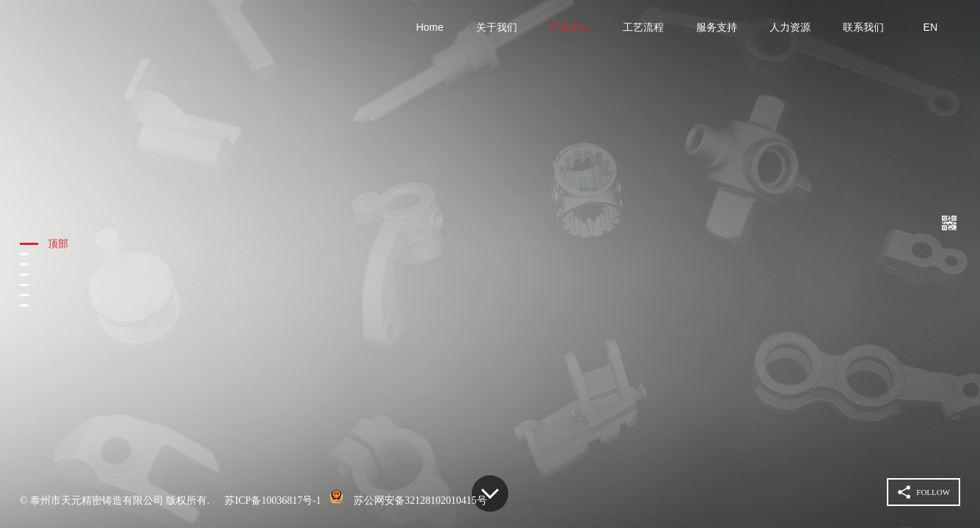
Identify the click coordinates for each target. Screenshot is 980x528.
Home (429, 27)
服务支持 (717, 27)
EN (930, 27)
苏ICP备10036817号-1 (273, 500)
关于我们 (497, 27)
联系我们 (863, 27)
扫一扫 (949, 221)
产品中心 (570, 27)
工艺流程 (643, 27)
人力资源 (790, 27)
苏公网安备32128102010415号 (420, 500)
